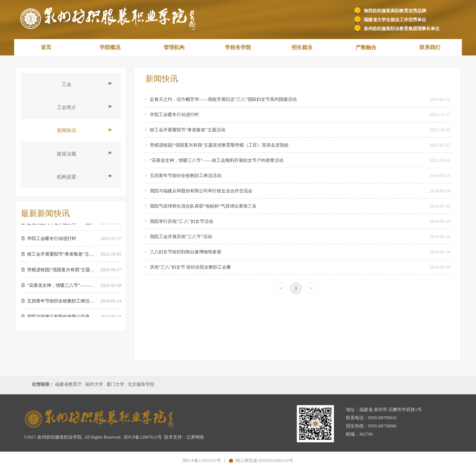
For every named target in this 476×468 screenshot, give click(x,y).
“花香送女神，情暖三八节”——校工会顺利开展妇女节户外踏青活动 (217, 160)
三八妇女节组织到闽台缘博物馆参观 (186, 252)
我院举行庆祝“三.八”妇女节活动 (181, 221)
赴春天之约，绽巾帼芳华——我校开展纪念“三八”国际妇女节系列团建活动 (223, 99)
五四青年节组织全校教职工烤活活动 (186, 176)
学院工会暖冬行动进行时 (174, 115)
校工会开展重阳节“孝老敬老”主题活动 (188, 130)
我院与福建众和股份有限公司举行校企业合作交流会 (201, 191)
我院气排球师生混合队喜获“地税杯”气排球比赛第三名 (203, 206)
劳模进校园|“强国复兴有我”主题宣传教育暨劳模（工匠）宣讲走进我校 (219, 145)
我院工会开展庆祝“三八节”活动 (181, 237)
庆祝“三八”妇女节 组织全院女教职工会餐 (190, 267)
